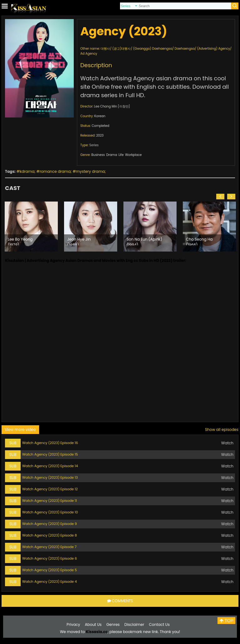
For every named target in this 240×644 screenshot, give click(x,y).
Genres (113, 624)
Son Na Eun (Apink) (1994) (144, 241)
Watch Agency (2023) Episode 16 (50, 443)
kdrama (27, 171)
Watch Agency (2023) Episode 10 (50, 512)
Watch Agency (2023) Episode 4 (50, 582)
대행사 (105, 49)
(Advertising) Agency (214, 49)
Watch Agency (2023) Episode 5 (50, 570)
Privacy (73, 624)
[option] (31, 227)
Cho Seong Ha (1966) (199, 241)
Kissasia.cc (97, 632)
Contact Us (159, 624)
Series (94, 145)
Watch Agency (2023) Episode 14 (50, 466)
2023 (100, 135)
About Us (93, 624)
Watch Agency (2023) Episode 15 (50, 454)
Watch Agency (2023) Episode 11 (50, 501)
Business (98, 155)
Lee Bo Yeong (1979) (20, 241)
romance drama (55, 171)
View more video (20, 429)
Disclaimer (134, 624)
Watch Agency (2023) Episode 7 (49, 547)
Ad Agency (89, 54)
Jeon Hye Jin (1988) (79, 241)
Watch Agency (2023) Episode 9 (50, 524)
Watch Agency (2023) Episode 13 (50, 477)
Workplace (133, 155)
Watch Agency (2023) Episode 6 (50, 558)
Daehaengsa (185, 49)
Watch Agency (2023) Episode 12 (50, 489)
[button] (220, 197)
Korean (100, 116)
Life (121, 155)
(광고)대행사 (121, 49)
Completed (100, 126)
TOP (226, 621)
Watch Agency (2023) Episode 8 (50, 535)
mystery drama (90, 171)
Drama (112, 155)
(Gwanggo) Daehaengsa (153, 49)
